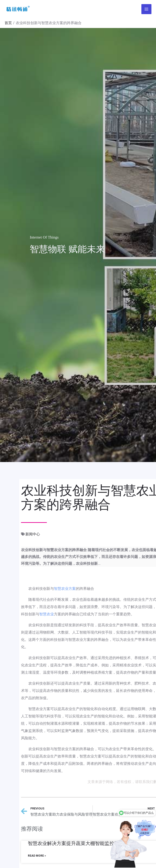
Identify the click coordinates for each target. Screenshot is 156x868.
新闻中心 (33, 534)
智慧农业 (47, 614)
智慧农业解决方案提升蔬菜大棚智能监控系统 (76, 843)
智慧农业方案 (65, 589)
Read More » (37, 856)
